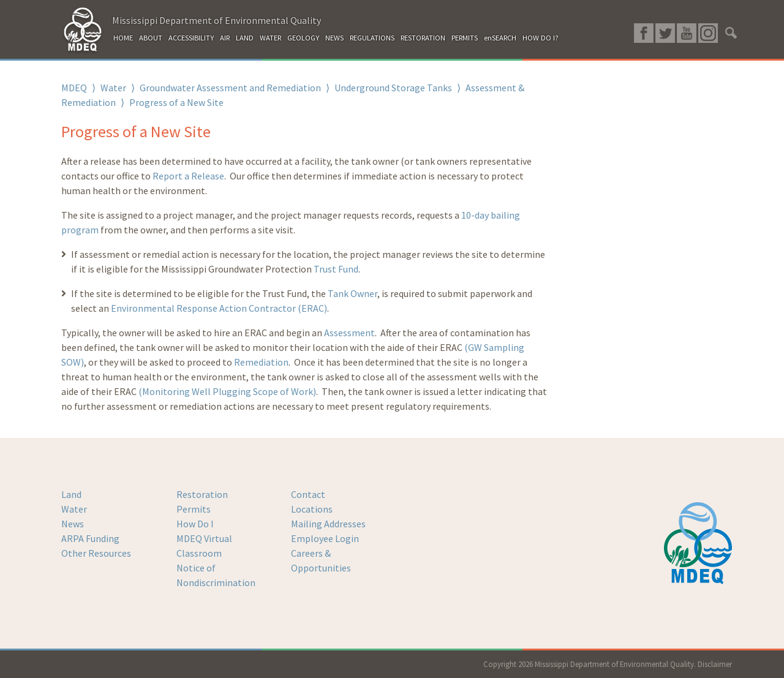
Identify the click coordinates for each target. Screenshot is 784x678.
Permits (194, 509)
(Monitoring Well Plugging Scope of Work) (227, 391)
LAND (245, 38)
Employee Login (325, 538)
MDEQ (74, 88)
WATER (270, 38)
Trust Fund (336, 269)
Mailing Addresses (328, 524)
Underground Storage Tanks (393, 88)
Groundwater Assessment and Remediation (230, 88)
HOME (123, 38)
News (73, 524)
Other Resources (96, 553)
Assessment (349, 333)
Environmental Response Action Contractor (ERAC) (219, 308)
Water (113, 88)
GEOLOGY (303, 38)
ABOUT (151, 38)
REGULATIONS (372, 38)
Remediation (261, 362)
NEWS (334, 38)
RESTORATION (423, 38)
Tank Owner (352, 293)
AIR (225, 38)
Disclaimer (715, 664)
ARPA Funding (90, 538)
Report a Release (188, 176)
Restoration (202, 494)
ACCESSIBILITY (191, 38)
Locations (312, 509)
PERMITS (465, 38)
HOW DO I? (541, 38)
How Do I (195, 524)
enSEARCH (500, 38)
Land (71, 494)
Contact (308, 494)
